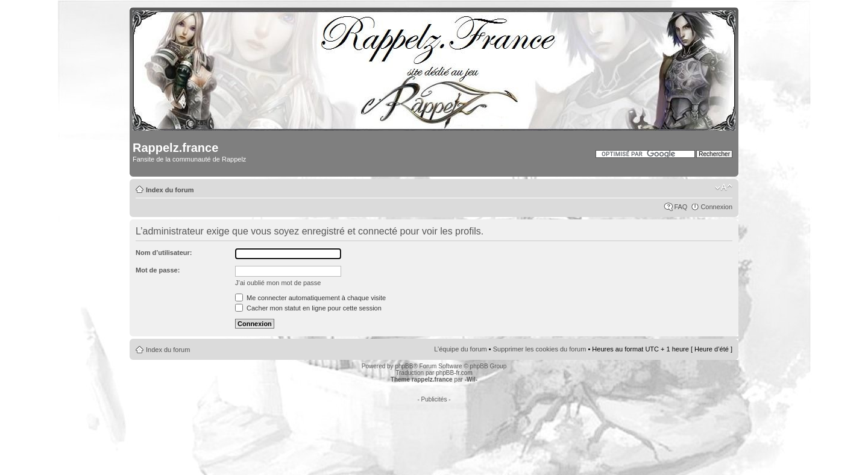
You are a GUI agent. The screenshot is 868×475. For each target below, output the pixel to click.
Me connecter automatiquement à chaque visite (310, 298)
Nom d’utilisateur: (164, 253)
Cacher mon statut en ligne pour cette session (308, 308)
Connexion (716, 207)
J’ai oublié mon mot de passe (278, 283)
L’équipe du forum (460, 349)
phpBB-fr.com (454, 373)
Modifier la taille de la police (724, 187)
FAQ (681, 207)
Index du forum (170, 190)
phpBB (404, 366)
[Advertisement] (434, 430)
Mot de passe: (158, 270)
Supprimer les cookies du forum (540, 349)
